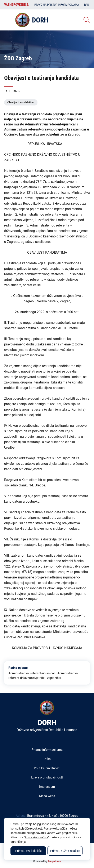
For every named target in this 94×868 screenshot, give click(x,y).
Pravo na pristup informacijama (57, 5)
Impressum (47, 787)
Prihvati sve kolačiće (28, 851)
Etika (47, 759)
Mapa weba (47, 796)
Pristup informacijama (47, 750)
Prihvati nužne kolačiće (65, 851)
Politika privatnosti (47, 768)
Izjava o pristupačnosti (47, 777)
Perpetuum (54, 861)
